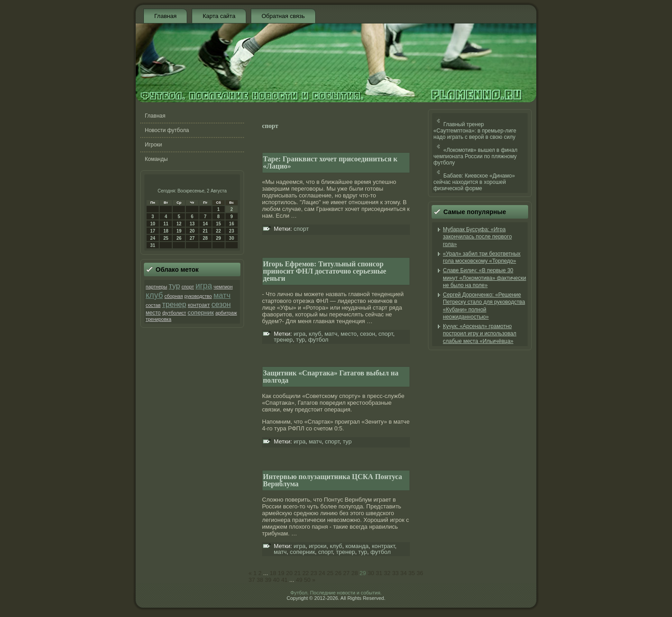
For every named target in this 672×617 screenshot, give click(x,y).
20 (192, 231)
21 (205, 231)
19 (179, 231)
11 (166, 224)
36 (420, 573)
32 (387, 573)
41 (284, 580)
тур (174, 286)
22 (219, 231)
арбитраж (226, 313)
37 (252, 580)
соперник (201, 313)
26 (179, 238)
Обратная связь (283, 16)
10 (153, 224)
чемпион (223, 287)
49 (299, 580)
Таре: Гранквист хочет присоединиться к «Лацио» (330, 162)
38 (260, 580)
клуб (154, 295)
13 (192, 224)
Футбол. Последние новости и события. (336, 593)
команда (357, 546)
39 (268, 580)
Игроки (153, 145)
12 (179, 224)
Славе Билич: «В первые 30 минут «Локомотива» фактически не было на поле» (484, 278)
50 (307, 580)
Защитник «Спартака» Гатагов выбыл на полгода (331, 377)
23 (232, 231)
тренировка (159, 319)
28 (205, 238)
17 (153, 231)
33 (395, 573)
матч (222, 295)
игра (204, 286)
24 (153, 238)
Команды (156, 159)
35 (412, 573)
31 (153, 245)
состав (153, 305)
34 (404, 573)
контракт (199, 305)
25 (166, 238)
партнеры (156, 287)
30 (232, 238)
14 (205, 224)
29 (219, 238)
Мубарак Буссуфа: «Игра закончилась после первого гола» (477, 237)
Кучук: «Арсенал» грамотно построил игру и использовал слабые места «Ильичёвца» (480, 334)
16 (232, 224)
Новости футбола (167, 130)
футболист (174, 313)
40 (276, 580)
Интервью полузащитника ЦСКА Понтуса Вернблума (333, 480)
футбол (318, 340)
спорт (188, 287)
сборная (174, 296)
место (153, 313)
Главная (165, 16)
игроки (318, 546)
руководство (198, 296)
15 (219, 224)
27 (192, 238)
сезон (221, 304)
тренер (174, 304)
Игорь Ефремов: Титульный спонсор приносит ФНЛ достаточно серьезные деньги (324, 271)
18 (166, 231)
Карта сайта (219, 16)
